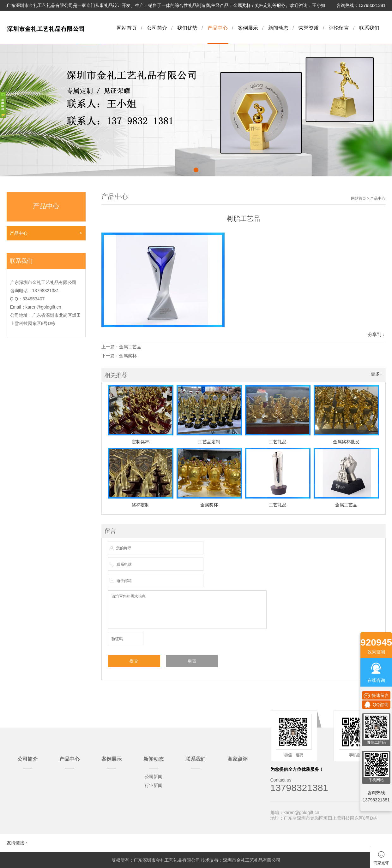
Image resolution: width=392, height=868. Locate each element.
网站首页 (127, 28)
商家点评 (238, 759)
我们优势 (187, 28)
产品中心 (218, 28)
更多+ (377, 374)
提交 (134, 661)
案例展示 (248, 28)
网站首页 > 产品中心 (368, 198)
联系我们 (369, 28)
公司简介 (157, 28)
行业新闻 (154, 785)
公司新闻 (154, 776)
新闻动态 (278, 28)
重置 (192, 661)
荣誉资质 (309, 28)
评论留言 (339, 28)
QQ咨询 (376, 705)
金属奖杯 (128, 356)
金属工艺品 (130, 347)
